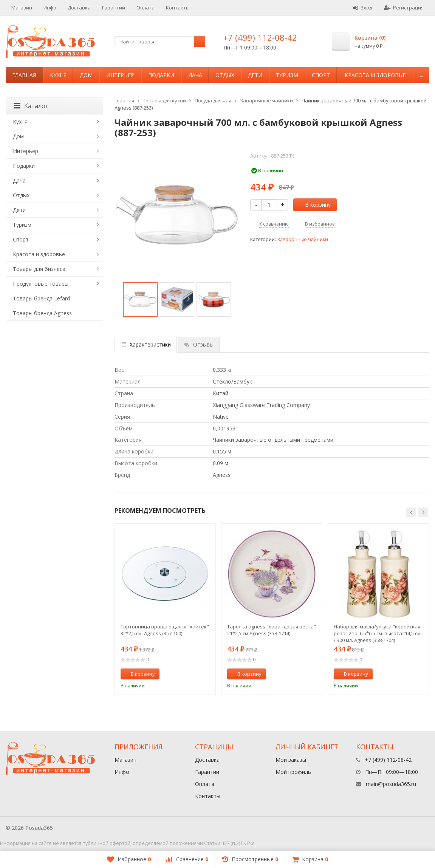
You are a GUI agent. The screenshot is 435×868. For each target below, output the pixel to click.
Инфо (50, 8)
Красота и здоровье (375, 75)
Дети (255, 75)
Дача (195, 75)
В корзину (314, 205)
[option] (140, 299)
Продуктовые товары (41, 284)
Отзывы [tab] (199, 344)
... (422, 75)
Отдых (225, 75)
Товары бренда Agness (42, 313)
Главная (24, 75)
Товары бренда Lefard (41, 298)
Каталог (31, 106)
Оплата (146, 8)
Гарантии (114, 8)
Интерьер (120, 75)
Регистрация (404, 8)
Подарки (161, 75)
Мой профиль (293, 772)
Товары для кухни (164, 101)
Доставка (79, 8)
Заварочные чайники (266, 101)
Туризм (287, 75)
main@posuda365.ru (391, 784)
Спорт (321, 75)
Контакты (178, 8)
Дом (86, 75)
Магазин (22, 8)
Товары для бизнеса (39, 269)
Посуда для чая (213, 101)
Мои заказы (291, 760)
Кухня (58, 75)
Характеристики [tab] (146, 344)
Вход (363, 8)
